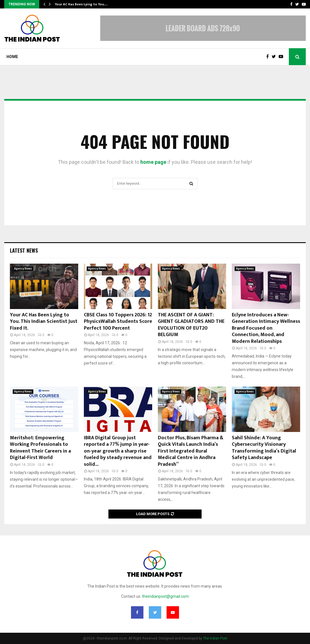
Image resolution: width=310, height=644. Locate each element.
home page (153, 162)
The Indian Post (215, 638)
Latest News (24, 250)
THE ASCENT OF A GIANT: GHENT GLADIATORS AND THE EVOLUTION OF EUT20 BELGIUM (191, 325)
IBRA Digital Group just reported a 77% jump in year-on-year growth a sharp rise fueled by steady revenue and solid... (118, 451)
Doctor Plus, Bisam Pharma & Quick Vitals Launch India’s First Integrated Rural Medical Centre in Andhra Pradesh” (191, 451)
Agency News (23, 269)
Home (12, 57)
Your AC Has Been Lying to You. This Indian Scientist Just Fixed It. (44, 322)
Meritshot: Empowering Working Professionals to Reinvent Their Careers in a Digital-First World (40, 448)
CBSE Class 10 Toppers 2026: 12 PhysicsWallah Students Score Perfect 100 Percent (118, 322)
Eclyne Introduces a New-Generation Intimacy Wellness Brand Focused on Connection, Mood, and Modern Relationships (266, 328)
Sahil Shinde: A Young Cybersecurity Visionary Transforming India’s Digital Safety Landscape (264, 448)
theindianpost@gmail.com (165, 596)
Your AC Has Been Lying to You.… (81, 4)
